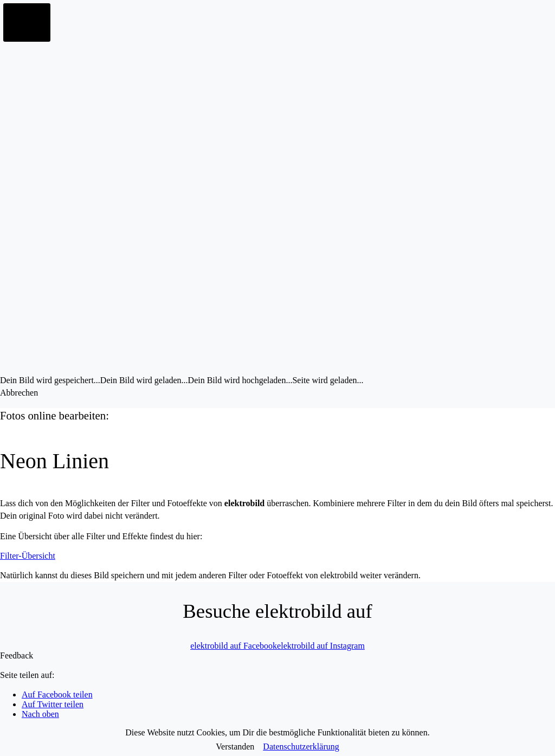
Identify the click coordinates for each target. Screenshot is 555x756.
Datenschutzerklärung (301, 747)
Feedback (17, 655)
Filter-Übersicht (28, 556)
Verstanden (235, 747)
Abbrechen (19, 393)
